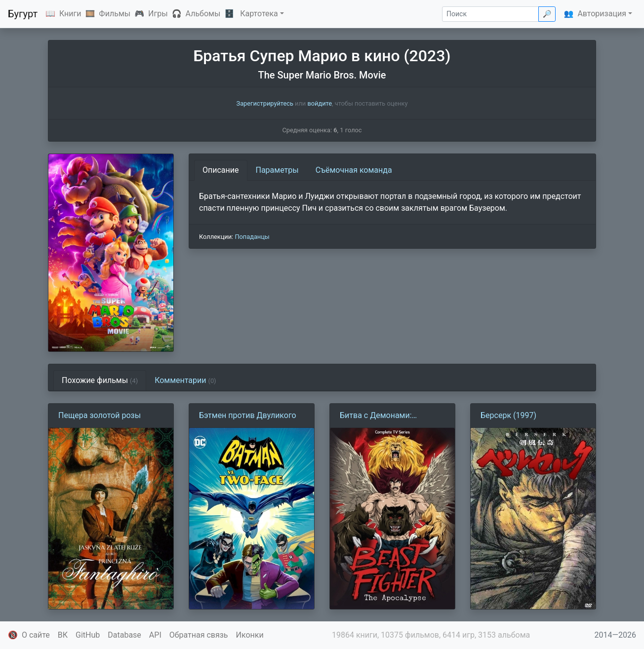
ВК (63, 635)
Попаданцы (252, 237)
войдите (320, 103)
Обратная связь (199, 635)
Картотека (259, 14)
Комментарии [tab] (185, 380)
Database (124, 635)
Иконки (250, 635)
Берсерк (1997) (508, 415)
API (155, 635)
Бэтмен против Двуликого (248, 415)
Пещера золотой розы (100, 415)
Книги (70, 14)
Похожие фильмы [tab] (100, 380)
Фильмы (115, 14)
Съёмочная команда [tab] (354, 170)
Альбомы (203, 14)
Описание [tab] (221, 170)
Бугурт (23, 14)
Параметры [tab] (277, 170)
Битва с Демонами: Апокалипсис (376, 416)
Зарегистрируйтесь (265, 103)
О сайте (36, 635)
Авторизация (602, 14)
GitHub (88, 635)
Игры (158, 14)
